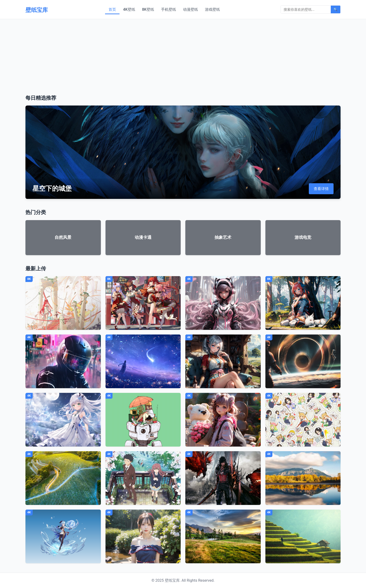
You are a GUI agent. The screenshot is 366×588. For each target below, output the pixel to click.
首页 (112, 9)
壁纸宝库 (37, 10)
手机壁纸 (169, 9)
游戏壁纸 (212, 9)
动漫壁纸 (190, 9)
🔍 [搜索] (336, 9)
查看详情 (321, 189)
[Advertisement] (183, 54)
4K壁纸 (129, 9)
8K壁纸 (148, 9)
